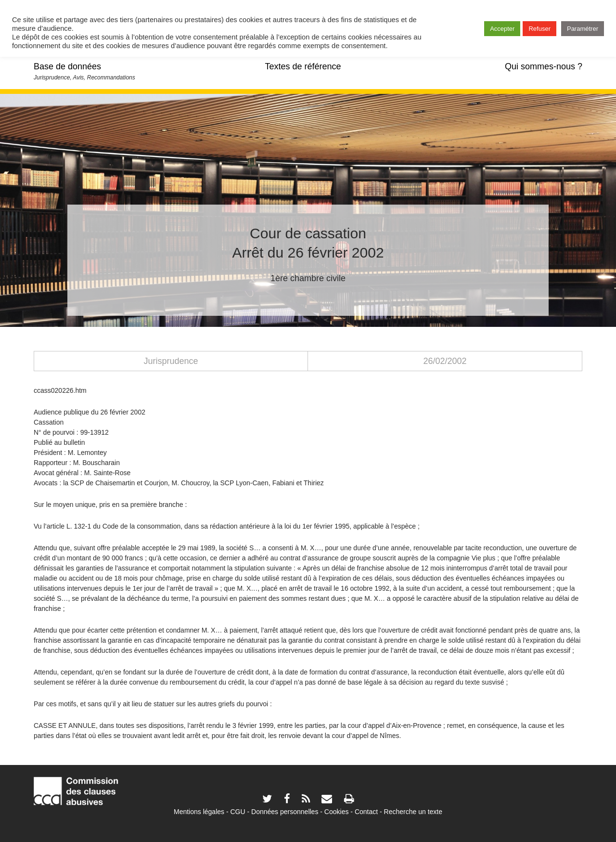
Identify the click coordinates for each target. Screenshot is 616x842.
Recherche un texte (413, 812)
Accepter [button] (502, 29)
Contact (366, 812)
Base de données (67, 66)
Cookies (337, 812)
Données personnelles (285, 812)
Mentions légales (199, 812)
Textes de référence (303, 66)
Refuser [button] (539, 29)
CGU (238, 812)
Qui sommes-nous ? (544, 66)
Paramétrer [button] (583, 29)
